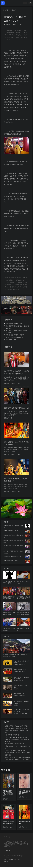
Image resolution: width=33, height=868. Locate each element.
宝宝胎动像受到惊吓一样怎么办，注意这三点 (17, 760)
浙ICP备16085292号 (15, 859)
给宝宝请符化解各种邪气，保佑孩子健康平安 (24, 792)
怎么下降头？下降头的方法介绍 (12, 556)
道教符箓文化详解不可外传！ (14, 324)
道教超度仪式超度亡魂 (20, 669)
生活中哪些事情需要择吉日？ (13, 735)
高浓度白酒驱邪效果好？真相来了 (15, 335)
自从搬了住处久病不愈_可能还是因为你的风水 (17, 757)
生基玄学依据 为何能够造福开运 (16, 408)
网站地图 (6, 861)
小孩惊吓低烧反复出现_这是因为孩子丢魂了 (16, 308)
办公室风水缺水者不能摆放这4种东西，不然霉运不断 (16, 298)
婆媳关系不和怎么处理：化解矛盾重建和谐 (15, 655)
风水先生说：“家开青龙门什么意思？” (15, 751)
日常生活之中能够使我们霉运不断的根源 (16, 728)
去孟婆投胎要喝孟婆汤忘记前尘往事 (15, 744)
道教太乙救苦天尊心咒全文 (11, 531)
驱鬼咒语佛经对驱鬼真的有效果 (15, 337)
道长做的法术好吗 (11, 339)
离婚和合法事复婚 (19, 693)
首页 (7, 10)
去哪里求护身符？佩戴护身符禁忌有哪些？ (16, 726)
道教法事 (14, 10)
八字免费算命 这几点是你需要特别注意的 (16, 737)
